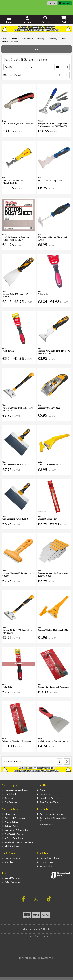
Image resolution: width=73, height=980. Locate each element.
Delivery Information (13, 818)
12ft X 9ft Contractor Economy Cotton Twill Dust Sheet (16, 239)
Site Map (8, 862)
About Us (43, 790)
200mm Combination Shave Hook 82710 (53, 239)
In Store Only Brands (13, 838)
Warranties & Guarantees (16, 830)
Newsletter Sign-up (48, 798)
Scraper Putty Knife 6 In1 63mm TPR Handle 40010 (54, 352)
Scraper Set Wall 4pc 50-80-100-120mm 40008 (53, 575)
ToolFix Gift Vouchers (14, 834)
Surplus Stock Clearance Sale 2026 (52, 819)
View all (18, 75)
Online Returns (11, 822)
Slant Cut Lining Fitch (47, 519)
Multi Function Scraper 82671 (51, 180)
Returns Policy (10, 826)
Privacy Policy (45, 862)
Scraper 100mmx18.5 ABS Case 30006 (16, 575)
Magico (28, 958)
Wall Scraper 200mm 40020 (15, 519)
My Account (9, 814)
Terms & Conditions (48, 858)
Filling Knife (43, 294)
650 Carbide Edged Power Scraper (18, 124)
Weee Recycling (11, 858)
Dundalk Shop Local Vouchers (18, 842)
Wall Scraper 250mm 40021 (15, 465)
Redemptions (45, 825)
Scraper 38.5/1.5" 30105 (49, 408)
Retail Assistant (11, 882)
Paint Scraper (8, 351)
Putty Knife (7, 687)
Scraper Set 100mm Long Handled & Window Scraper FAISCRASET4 (53, 125)
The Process (10, 802)
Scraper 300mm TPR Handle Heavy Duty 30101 (18, 409)
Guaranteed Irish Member (51, 814)
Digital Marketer (11, 878)
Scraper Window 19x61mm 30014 (53, 630)
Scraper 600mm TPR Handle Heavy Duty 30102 (18, 631)
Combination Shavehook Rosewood (53, 687)
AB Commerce (50, 958)
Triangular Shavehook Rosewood (17, 741)
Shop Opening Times (48, 802)
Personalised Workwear (15, 790)
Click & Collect (10, 846)
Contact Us (44, 794)
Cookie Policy (45, 866)
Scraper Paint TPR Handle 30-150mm (15, 295)
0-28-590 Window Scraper (50, 465)
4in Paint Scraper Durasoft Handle (53, 741)
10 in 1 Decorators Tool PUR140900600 (13, 182)
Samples (8, 798)
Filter (37, 49)
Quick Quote (10, 794)
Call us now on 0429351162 (36, 929)
